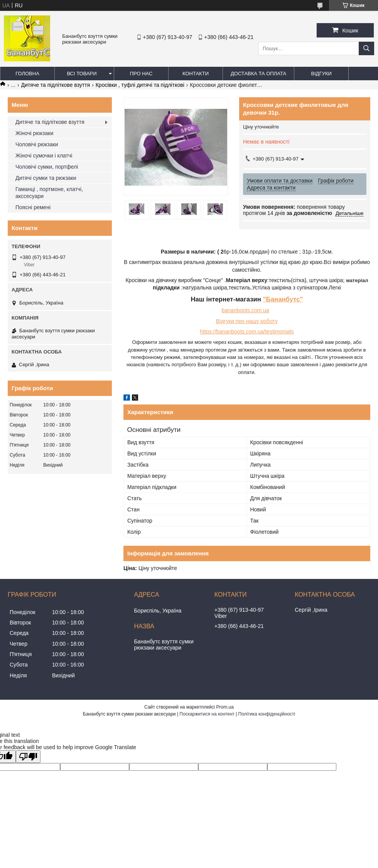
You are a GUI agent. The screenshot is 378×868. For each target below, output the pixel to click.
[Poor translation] (28, 757)
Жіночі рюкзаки (34, 133)
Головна (27, 74)
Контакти (196, 74)
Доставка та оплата (258, 74)
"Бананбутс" (283, 299)
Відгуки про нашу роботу (247, 321)
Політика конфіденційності (267, 714)
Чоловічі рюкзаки (37, 144)
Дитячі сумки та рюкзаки (46, 178)
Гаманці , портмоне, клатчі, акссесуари (49, 193)
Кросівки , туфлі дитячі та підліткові (140, 85)
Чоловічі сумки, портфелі (47, 167)
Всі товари (82, 74)
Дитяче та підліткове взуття (56, 85)
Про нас (141, 74)
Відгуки (321, 74)
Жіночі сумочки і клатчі (44, 156)
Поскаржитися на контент (207, 714)
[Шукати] (366, 48)
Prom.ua (225, 707)
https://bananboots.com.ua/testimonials (247, 332)
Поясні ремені (33, 207)
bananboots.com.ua (246, 310)
